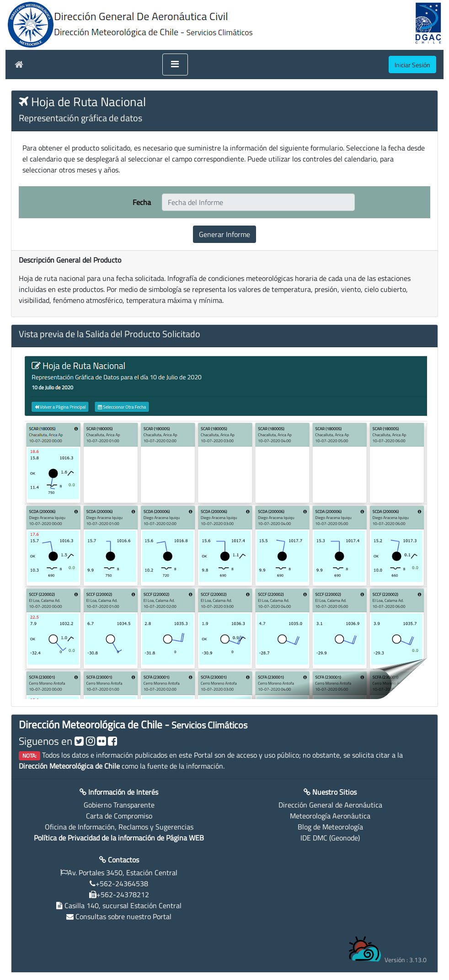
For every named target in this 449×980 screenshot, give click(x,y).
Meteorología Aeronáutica (330, 816)
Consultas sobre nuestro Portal (123, 916)
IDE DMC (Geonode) (330, 838)
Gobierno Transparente (119, 805)
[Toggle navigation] (175, 65)
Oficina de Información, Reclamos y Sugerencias (119, 827)
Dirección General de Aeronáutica (330, 805)
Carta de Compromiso (119, 816)
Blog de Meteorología (330, 827)
